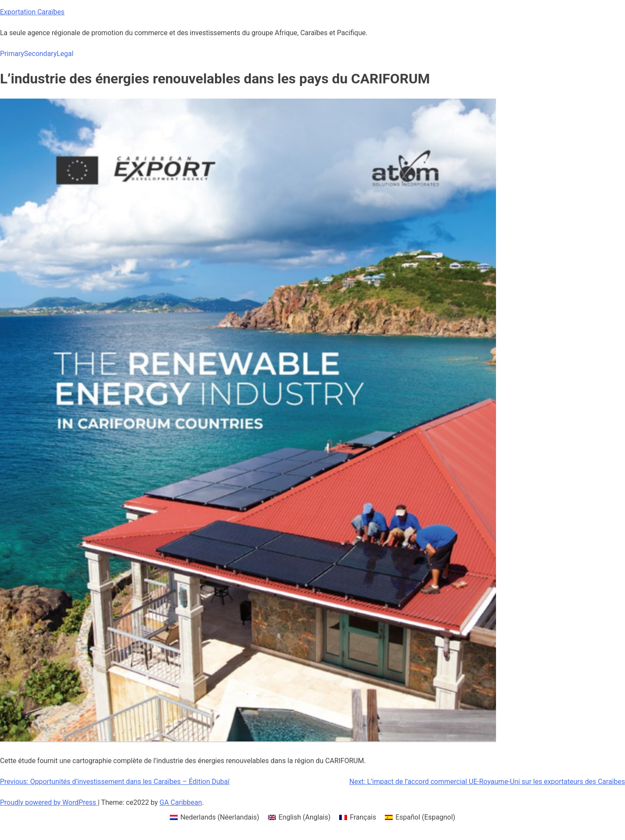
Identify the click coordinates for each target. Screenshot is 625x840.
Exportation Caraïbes (32, 12)
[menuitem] (215, 817)
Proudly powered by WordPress (49, 802)
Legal (65, 54)
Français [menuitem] (363, 817)
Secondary (40, 54)
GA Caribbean (181, 802)
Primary (12, 54)
